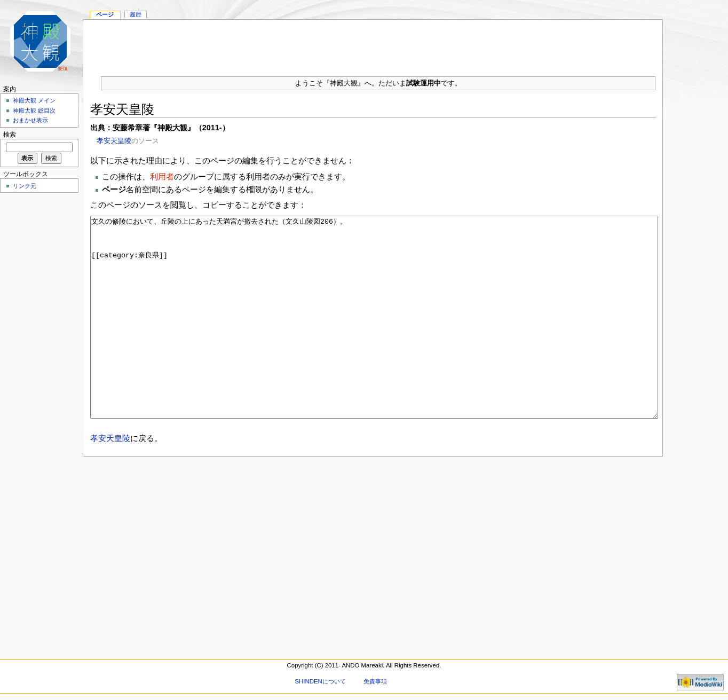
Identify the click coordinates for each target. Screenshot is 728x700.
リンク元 (25, 186)
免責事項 (375, 681)
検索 (10, 135)
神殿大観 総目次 (34, 111)
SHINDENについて (320, 681)
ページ (105, 14)
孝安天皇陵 (114, 141)
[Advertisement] (373, 44)
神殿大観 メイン (34, 100)
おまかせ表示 (30, 120)
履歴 (136, 14)
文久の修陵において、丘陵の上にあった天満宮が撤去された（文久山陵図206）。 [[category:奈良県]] (374, 337)
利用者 (162, 176)
